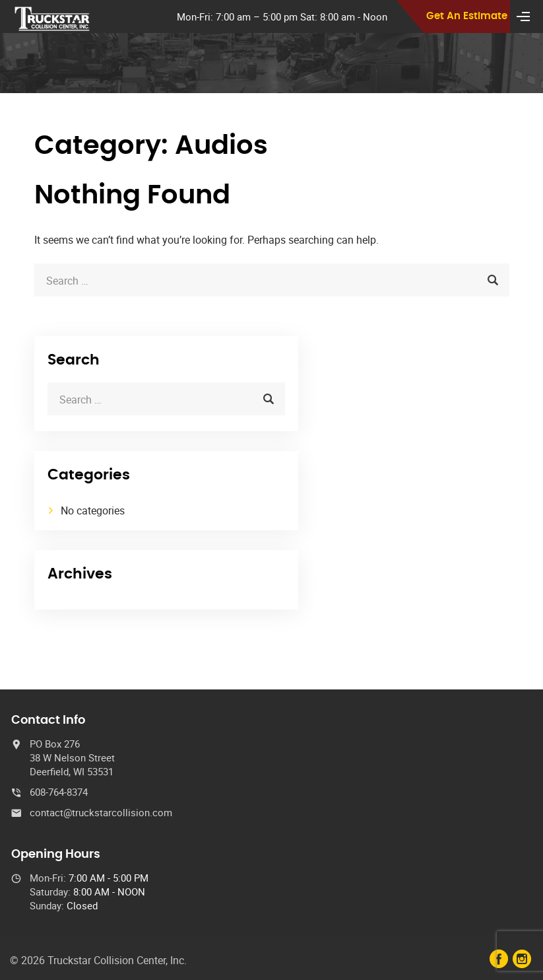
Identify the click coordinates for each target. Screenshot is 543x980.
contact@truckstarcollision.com (101, 812)
